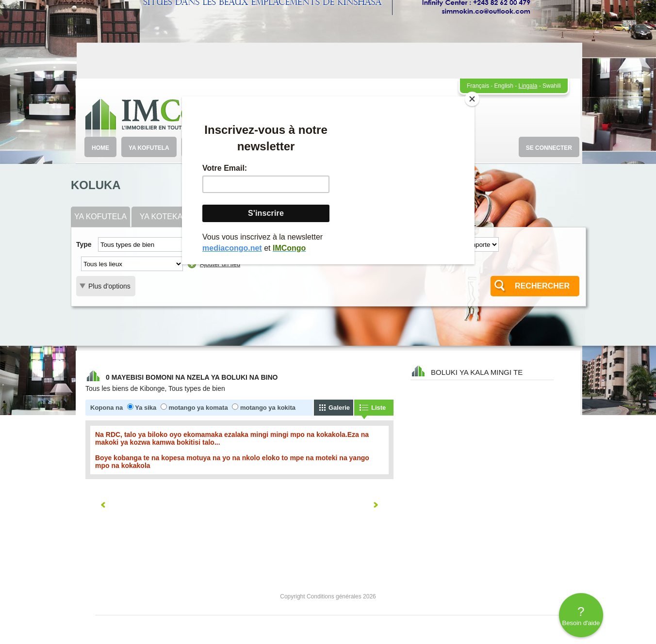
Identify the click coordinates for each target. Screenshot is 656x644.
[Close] (472, 99)
